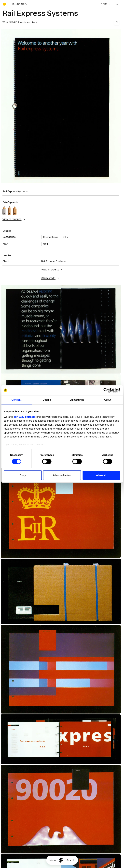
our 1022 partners (25, 417)
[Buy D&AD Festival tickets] (19, 4)
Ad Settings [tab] (77, 400)
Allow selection (62, 475)
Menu (53, 860)
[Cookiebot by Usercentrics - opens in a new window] (106, 390)
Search (71, 860)
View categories (14, 219)
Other (66, 237)
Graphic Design (51, 237)
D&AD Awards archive (23, 22)
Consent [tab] (17, 400)
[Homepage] (61, 860)
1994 (46, 244)
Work (5, 22)
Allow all (101, 475)
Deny (23, 475)
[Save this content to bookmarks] (117, 22)
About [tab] (108, 400)
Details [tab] (47, 400)
